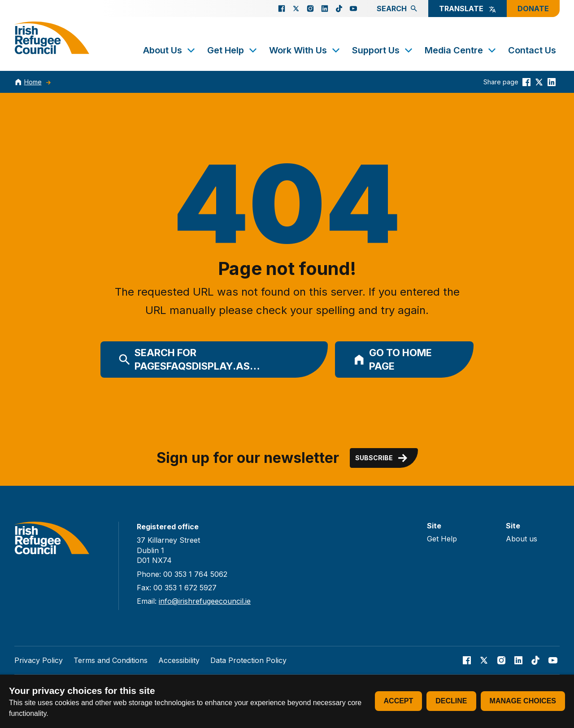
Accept (399, 701)
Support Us (383, 50)
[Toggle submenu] (191, 50)
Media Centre (461, 50)
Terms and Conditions (111, 660)
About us (522, 539)
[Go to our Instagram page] (310, 9)
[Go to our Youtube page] (353, 9)
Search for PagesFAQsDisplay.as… (189, 360)
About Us (170, 50)
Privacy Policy (39, 660)
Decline (451, 701)
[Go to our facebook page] (282, 9)
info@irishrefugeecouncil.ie (205, 601)
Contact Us (532, 50)
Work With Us (305, 50)
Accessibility (179, 660)
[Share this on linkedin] (552, 82)
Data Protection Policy (248, 660)
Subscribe (382, 458)
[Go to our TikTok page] (339, 9)
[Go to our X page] (296, 9)
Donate (533, 9)
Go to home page (392, 360)
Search (397, 9)
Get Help (233, 50)
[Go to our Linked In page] (325, 9)
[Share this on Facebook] (526, 82)
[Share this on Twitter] (539, 82)
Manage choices (523, 701)
